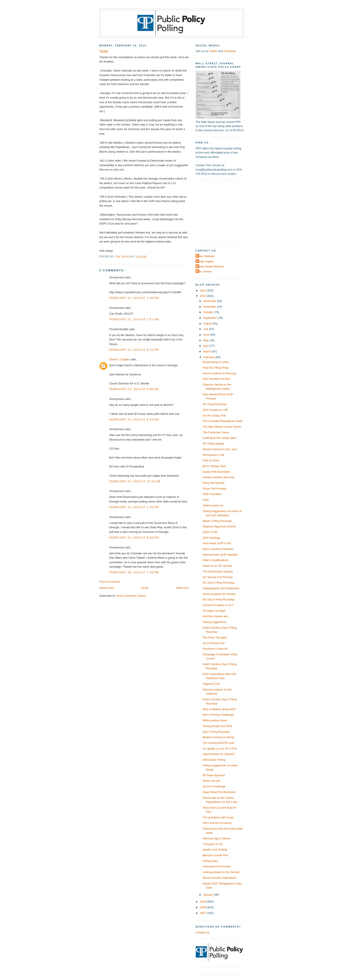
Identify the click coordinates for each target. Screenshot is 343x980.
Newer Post (107, 588)
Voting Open (210, 861)
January (209, 895)
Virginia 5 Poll (211, 684)
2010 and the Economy (217, 823)
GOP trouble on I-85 (215, 410)
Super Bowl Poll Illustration (219, 792)
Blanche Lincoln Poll (215, 855)
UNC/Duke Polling (214, 760)
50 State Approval (214, 775)
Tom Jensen (204, 271)
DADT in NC (210, 532)
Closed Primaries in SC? (218, 605)
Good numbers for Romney (220, 373)
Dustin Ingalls (205, 261)
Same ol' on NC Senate (217, 566)
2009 (203, 902)
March (207, 351)
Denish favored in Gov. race (220, 449)
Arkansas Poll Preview (217, 866)
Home (145, 588)
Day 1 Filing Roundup (216, 732)
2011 (203, 290)
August (208, 323)
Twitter (213, 51)
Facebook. (230, 51)
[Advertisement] (223, 212)
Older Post (182, 588)
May (206, 340)
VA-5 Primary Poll (214, 643)
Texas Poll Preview (214, 489)
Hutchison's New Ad (215, 649)
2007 (203, 913)
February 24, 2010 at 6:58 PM (134, 538)
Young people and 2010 (217, 726)
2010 (203, 296)
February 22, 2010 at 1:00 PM (134, 298)
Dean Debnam (206, 256)
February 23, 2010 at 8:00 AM (134, 389)
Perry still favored (213, 483)
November (210, 307)
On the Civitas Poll (214, 416)
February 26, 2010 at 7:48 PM (134, 572)
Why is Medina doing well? (219, 709)
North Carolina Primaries (218, 549)
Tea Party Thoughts (215, 637)
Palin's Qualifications (215, 560)
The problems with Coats (218, 817)
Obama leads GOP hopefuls (220, 555)
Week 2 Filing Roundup (217, 521)
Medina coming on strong (218, 737)
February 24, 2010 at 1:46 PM (134, 507)
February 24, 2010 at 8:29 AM (134, 419)
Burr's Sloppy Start (214, 466)
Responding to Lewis (216, 362)
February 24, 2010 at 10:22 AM (135, 481)
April (206, 346)
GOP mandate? (212, 494)
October (209, 312)
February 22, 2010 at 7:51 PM (134, 319)
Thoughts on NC (213, 844)
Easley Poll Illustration (216, 472)
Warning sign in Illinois (216, 838)
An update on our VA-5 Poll (220, 749)
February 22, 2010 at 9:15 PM (134, 350)
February (209, 357)
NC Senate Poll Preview (218, 577)
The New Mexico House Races (222, 427)
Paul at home (211, 460)
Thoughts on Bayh (214, 611)
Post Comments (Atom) (131, 596)
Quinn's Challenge (214, 786)
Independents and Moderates (221, 588)
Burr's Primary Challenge (218, 715)
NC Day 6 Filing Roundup (219, 583)
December (210, 301)
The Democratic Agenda (218, 571)
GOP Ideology (211, 538)
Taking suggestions (214, 622)
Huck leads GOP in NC (217, 543)
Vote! (206, 500)
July (206, 329)
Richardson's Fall (213, 455)
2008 (203, 907)
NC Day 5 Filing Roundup (219, 599)
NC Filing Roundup (214, 404)
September (210, 318)
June (207, 335)
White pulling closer (215, 720)
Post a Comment (110, 582)
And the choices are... (216, 616)
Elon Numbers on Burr (216, 379)
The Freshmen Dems (216, 432)
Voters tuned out (213, 505)
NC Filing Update (213, 444)
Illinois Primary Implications (220, 878)
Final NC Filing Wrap (215, 368)
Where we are (211, 781)
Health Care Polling (215, 850)
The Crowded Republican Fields (223, 421)
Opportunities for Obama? (219, 754)
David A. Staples (119, 359)
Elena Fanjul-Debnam (210, 266)
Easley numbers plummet (218, 477)
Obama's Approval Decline (219, 526)
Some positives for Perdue (219, 594)
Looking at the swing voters (220, 438)
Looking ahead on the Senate (221, 872)
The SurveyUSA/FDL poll (218, 743)
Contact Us (203, 932)
